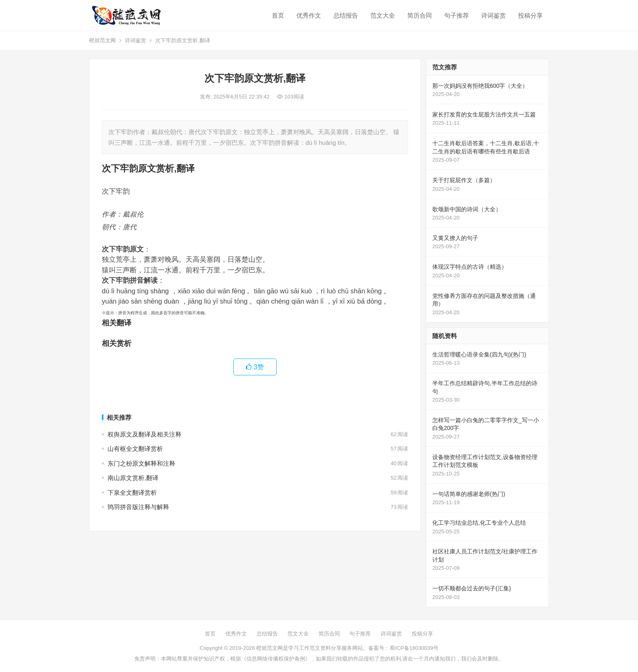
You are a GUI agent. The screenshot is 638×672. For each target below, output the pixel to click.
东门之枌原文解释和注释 (141, 463)
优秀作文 (309, 15)
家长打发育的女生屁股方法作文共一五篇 (484, 114)
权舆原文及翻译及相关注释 (145, 434)
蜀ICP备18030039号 (414, 648)
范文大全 (383, 15)
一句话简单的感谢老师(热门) (469, 494)
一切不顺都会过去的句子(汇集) (472, 588)
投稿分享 (530, 15)
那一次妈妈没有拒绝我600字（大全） (480, 86)
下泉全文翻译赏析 (132, 493)
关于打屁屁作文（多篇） (464, 180)
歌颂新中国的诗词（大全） (467, 209)
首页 (278, 15)
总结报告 (346, 15)
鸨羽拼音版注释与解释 (138, 507)
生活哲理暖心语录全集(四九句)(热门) (479, 354)
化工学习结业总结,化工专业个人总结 (479, 523)
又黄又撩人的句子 (455, 238)
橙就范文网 (102, 40)
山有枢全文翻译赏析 (135, 449)
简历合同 (420, 15)
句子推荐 (457, 15)
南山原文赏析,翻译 (133, 478)
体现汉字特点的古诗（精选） (470, 267)
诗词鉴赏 (493, 15)
